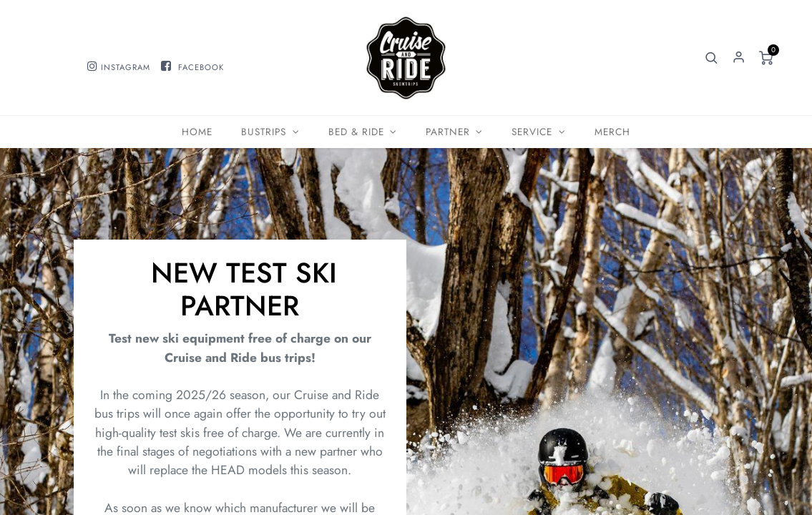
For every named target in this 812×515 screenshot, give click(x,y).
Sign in (738, 58)
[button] (711, 58)
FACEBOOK (201, 67)
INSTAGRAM (126, 67)
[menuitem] (197, 132)
